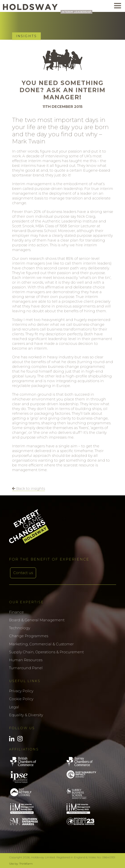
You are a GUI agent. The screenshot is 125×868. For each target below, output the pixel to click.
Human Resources (26, 660)
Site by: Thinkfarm (21, 864)
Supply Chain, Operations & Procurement (46, 652)
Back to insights (29, 489)
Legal (14, 707)
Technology (20, 628)
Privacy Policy (21, 691)
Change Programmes (29, 636)
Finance (16, 612)
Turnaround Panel (26, 668)
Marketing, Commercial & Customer (41, 644)
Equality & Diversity (26, 715)
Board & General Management (37, 620)
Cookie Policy (21, 699)
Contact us (23, 573)
